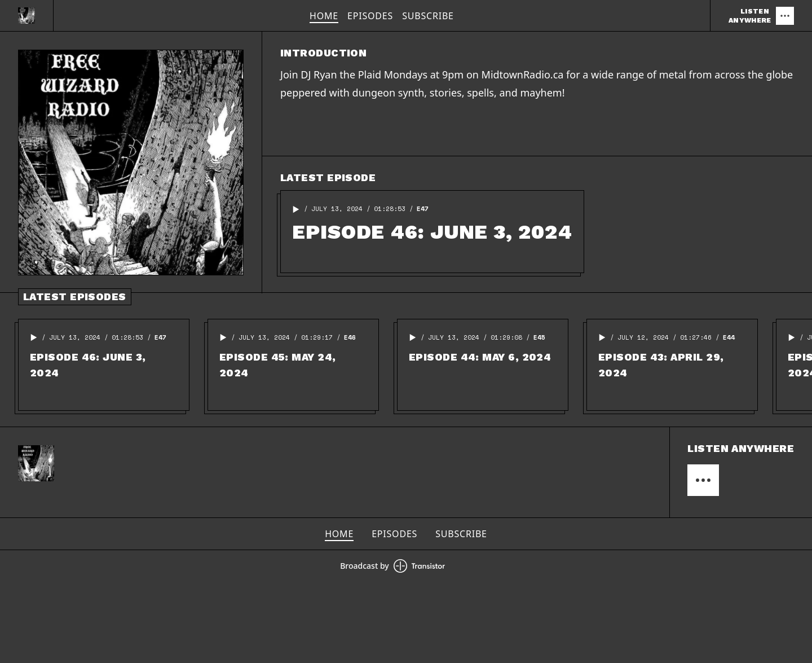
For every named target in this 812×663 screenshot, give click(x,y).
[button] (296, 209)
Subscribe (428, 16)
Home (324, 16)
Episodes (370, 16)
